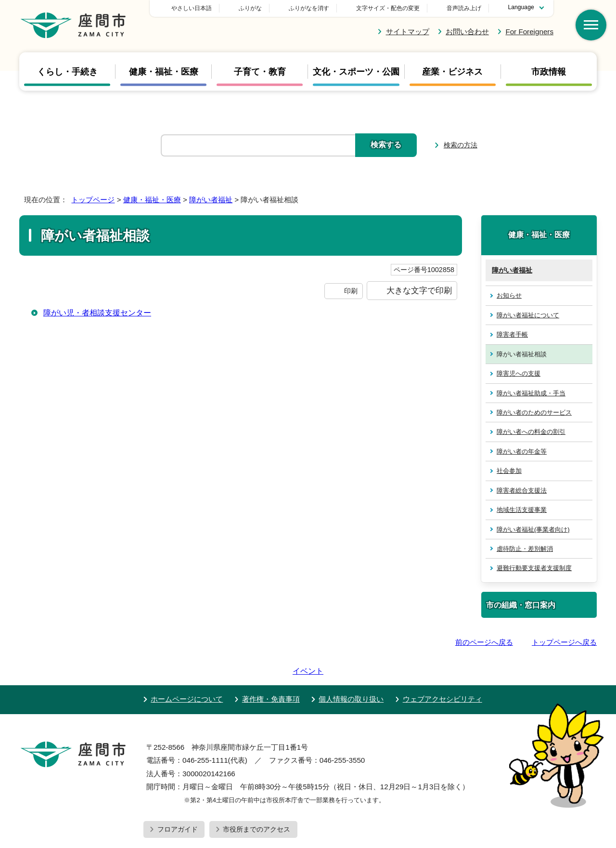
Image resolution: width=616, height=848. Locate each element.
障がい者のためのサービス (534, 412)
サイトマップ (408, 32)
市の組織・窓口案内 (521, 605)
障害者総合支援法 (522, 490)
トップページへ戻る (564, 642)
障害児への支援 (519, 373)
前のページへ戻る (484, 642)
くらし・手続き (67, 72)
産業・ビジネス (452, 72)
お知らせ (509, 295)
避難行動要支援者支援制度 (534, 568)
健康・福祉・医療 (164, 72)
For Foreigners (529, 32)
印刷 (351, 291)
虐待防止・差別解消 (525, 549)
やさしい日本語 (259, 8)
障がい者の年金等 (522, 451)
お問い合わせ (467, 32)
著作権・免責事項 (271, 672)
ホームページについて (187, 672)
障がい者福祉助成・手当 (531, 393)
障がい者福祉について (528, 315)
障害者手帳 (512, 334)
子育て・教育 (260, 72)
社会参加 (509, 471)
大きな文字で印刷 (419, 290)
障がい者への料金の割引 (531, 432)
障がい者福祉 (211, 200)
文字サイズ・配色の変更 (388, 8)
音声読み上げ (464, 8)
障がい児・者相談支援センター (97, 313)
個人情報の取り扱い (351, 672)
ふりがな (318, 8)
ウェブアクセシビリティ (443, 672)
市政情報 (549, 72)
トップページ (93, 200)
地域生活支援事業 (522, 510)
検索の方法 (461, 145)
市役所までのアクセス (257, 802)
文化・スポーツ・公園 (356, 72)
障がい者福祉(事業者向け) (533, 529)
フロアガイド (178, 802)
